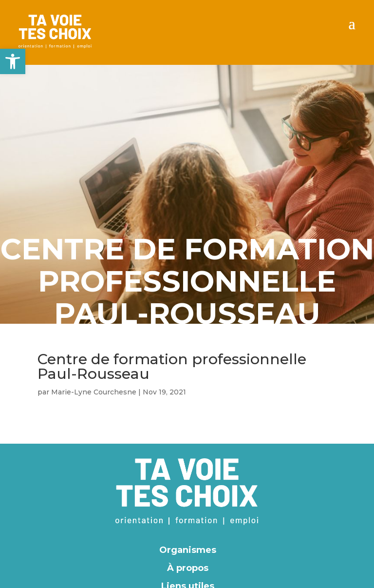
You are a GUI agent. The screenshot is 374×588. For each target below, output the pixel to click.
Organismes (188, 550)
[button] (13, 61)
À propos (188, 568)
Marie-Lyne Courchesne (94, 392)
